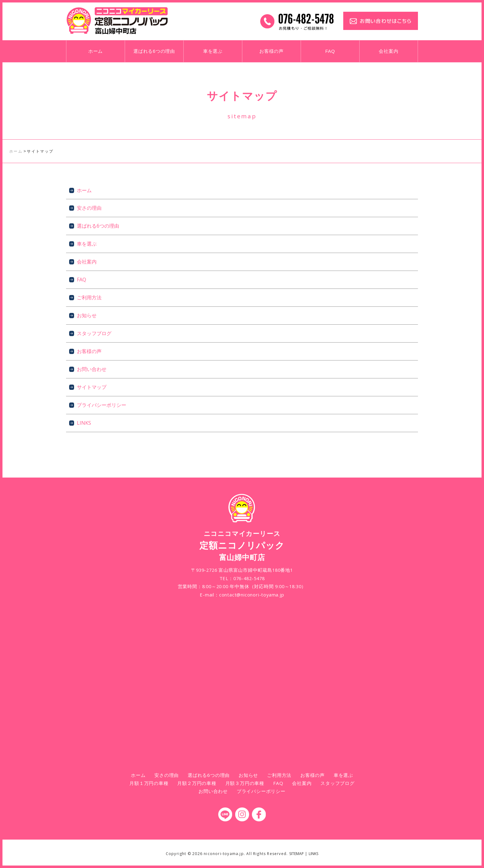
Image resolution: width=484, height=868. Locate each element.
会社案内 (388, 51)
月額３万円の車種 (245, 783)
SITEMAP (296, 854)
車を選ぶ (213, 51)
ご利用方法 (89, 297)
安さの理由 (89, 208)
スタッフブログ (94, 333)
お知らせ (87, 315)
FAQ (330, 51)
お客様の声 (271, 51)
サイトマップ (92, 387)
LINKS (84, 423)
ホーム (96, 51)
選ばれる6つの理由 (154, 51)
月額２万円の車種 (197, 783)
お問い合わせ (92, 369)
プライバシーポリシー (102, 405)
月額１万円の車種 (149, 783)
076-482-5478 (249, 578)
